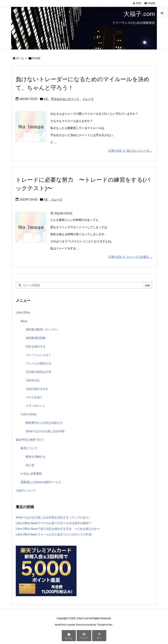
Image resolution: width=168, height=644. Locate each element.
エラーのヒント (36, 406)
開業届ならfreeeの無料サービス (41, 482)
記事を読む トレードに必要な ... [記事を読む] (130, 257)
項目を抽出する (36, 346)
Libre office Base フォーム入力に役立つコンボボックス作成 (54, 534)
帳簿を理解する (36, 457)
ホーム (20, 58)
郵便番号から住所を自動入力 (44, 423)
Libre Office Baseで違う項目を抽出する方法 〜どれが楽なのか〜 (58, 529)
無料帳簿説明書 (36, 338)
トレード (88, 99)
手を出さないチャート (65, 99)
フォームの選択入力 (38, 363)
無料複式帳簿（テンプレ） (43, 329)
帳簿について (29, 448)
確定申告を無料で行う (30, 440)
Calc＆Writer (29, 414)
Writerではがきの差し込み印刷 (45, 431)
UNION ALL (33, 380)
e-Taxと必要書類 (31, 474)
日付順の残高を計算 (38, 372)
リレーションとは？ (38, 355)
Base (24, 321)
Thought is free (105, 625)
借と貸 (30, 465)
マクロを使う (34, 397)
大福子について (26, 491)
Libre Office (23, 313)
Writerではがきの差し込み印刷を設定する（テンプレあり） (54, 517)
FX (46, 99)
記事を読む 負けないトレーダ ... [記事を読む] (130, 151)
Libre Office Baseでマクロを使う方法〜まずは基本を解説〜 (54, 523)
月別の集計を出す (37, 389)
